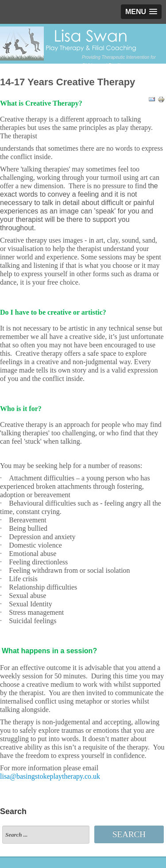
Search (129, 834)
